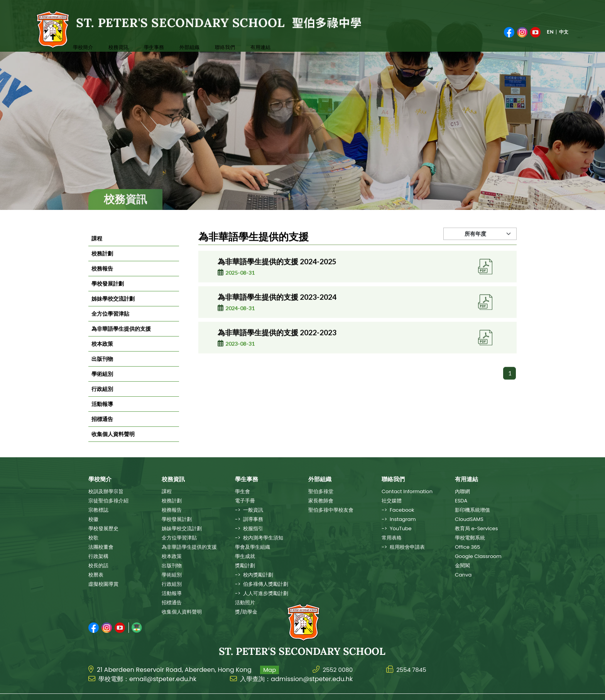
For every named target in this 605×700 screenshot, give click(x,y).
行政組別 (102, 399)
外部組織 (173, 34)
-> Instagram (399, 519)
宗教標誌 (98, 510)
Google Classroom (478, 556)
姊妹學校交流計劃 (113, 309)
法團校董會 (101, 547)
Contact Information (407, 491)
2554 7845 (414, 657)
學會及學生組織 (253, 547)
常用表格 (392, 538)
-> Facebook (398, 510)
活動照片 (245, 603)
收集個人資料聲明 (113, 445)
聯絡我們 (204, 34)
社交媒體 (392, 501)
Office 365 (467, 547)
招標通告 (102, 429)
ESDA (461, 501)
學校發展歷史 (103, 528)
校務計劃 (102, 264)
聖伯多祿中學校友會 (331, 510)
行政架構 (98, 556)
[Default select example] (480, 252)
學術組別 (102, 384)
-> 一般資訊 (249, 510)
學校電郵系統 (470, 538)
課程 (97, 249)
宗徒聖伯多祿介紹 (108, 501)
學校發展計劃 (108, 294)
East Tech (507, 691)
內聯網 (462, 491)
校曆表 (96, 575)
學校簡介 (81, 34)
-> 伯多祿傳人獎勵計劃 (262, 584)
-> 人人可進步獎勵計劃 (262, 593)
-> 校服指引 (249, 528)
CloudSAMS (469, 519)
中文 (564, 27)
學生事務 (142, 34)
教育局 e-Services (476, 528)
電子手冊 (245, 501)
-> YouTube (397, 528)
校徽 (93, 519)
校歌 (93, 538)
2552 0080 (339, 657)
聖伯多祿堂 (321, 491)
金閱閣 (462, 566)
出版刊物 (102, 369)
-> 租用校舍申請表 (403, 547)
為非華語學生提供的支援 (121, 339)
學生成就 (245, 556)
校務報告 (102, 279)
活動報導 (102, 414)
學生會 (243, 491)
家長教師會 (321, 501)
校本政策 (102, 354)
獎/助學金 (246, 612)
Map (270, 657)
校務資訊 (112, 34)
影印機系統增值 (472, 510)
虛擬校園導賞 (103, 584)
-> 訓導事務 (249, 519)
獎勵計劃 (245, 566)
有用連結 (235, 34)
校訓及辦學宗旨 (106, 491)
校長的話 (98, 566)
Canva (463, 575)
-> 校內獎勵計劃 (254, 575)
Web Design (476, 691)
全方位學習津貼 (110, 324)
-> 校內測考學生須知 (259, 538)
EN (550, 27)
